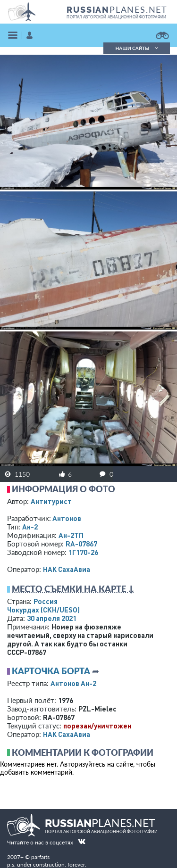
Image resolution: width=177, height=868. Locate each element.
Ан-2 (30, 527)
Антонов (67, 518)
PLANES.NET (117, 9)
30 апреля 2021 (52, 618)
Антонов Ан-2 (73, 683)
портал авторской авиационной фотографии (116, 17)
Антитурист (51, 501)
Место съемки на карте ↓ (73, 589)
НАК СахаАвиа (67, 569)
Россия (46, 601)
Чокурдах (43, 610)
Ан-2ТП (71, 535)
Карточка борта (51, 671)
